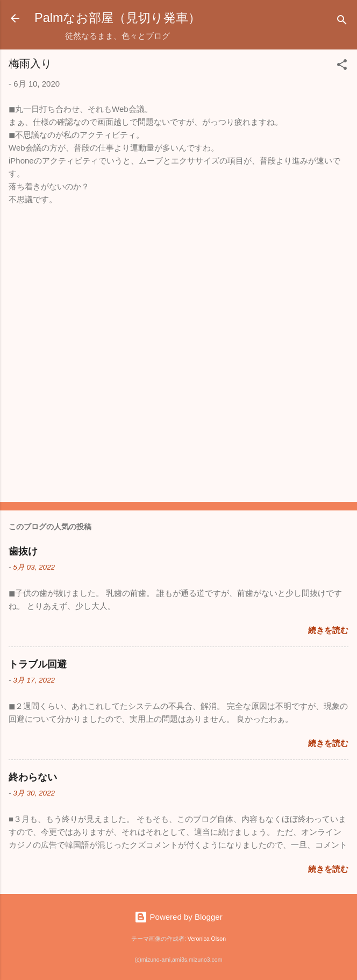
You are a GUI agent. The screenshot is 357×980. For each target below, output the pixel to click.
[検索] (342, 22)
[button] (342, 66)
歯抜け (23, 551)
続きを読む (328, 630)
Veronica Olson (207, 939)
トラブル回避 (38, 664)
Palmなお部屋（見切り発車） (117, 18)
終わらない (33, 777)
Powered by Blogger (178, 917)
